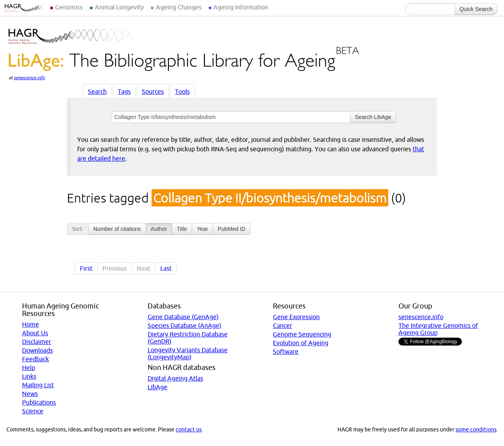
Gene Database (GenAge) (183, 317)
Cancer (283, 325)
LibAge (157, 387)
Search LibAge (373, 117)
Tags (124, 91)
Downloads (37, 350)
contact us (189, 429)
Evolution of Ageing (301, 343)
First (86, 268)
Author (159, 229)
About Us (35, 333)
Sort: (78, 229)
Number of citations (117, 229)
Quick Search (476, 9)
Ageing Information (241, 7)
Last (166, 268)
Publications (39, 402)
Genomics (69, 7)
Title (182, 229)
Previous (115, 268)
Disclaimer (37, 342)
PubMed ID (232, 229)
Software (286, 351)
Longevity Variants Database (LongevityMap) (188, 353)
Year (202, 229)
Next (144, 268)
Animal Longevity (119, 7)
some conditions (476, 429)
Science (33, 411)
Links (29, 376)
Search (97, 91)
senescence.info (29, 78)
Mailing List (38, 385)
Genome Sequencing (302, 334)
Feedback (35, 359)
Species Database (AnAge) (184, 325)
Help (29, 368)
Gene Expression (296, 317)
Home (31, 324)
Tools (182, 91)
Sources (153, 91)
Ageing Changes (179, 7)
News (30, 394)
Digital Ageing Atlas (175, 378)
